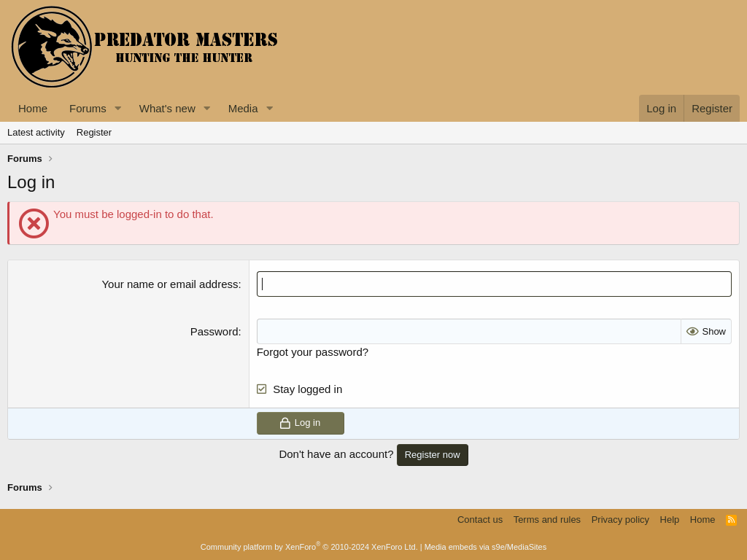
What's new (167, 108)
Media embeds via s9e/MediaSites (486, 547)
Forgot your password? (313, 352)
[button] (118, 108)
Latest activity (36, 132)
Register (94, 132)
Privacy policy (620, 520)
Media (243, 108)
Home (33, 108)
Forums (88, 108)
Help (670, 520)
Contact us (480, 520)
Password (214, 331)
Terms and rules (547, 520)
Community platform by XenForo (309, 547)
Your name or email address (170, 284)
